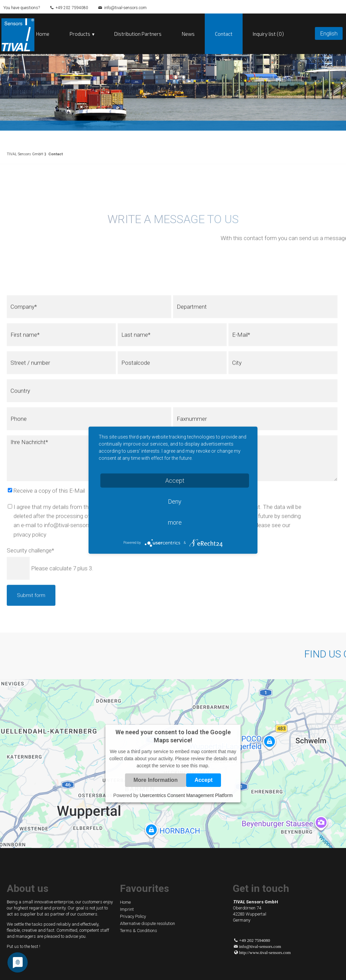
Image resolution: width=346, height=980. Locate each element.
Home (43, 34)
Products (80, 34)
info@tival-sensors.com (125, 8)
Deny (175, 501)
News (188, 34)
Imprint (127, 909)
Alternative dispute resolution (147, 923)
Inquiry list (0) (268, 34)
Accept (204, 780)
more (175, 522)
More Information (156, 780)
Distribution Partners (138, 34)
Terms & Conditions (139, 931)
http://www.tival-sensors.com (265, 952)
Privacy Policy (133, 916)
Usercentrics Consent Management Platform (186, 795)
